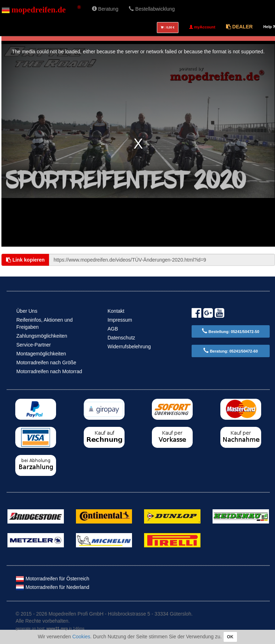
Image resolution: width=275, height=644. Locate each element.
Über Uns (27, 311)
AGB (113, 329)
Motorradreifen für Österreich (53, 579)
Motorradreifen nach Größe (46, 363)
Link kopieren (25, 260)
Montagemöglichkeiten (41, 354)
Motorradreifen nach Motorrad (49, 371)
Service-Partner (34, 345)
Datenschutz (121, 338)
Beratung (105, 9)
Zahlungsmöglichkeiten (42, 336)
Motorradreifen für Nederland (53, 587)
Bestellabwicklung (152, 9)
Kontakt (116, 311)
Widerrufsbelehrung (129, 347)
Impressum (120, 320)
